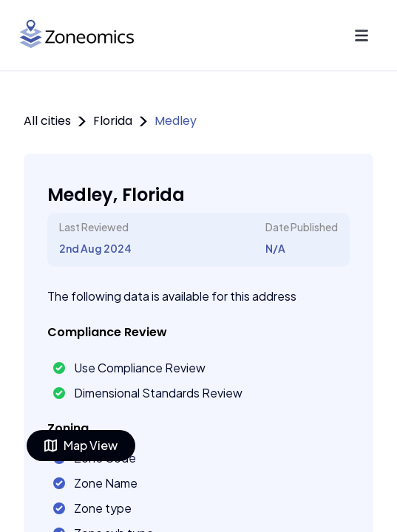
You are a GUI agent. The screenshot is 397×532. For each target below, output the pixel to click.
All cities (47, 121)
